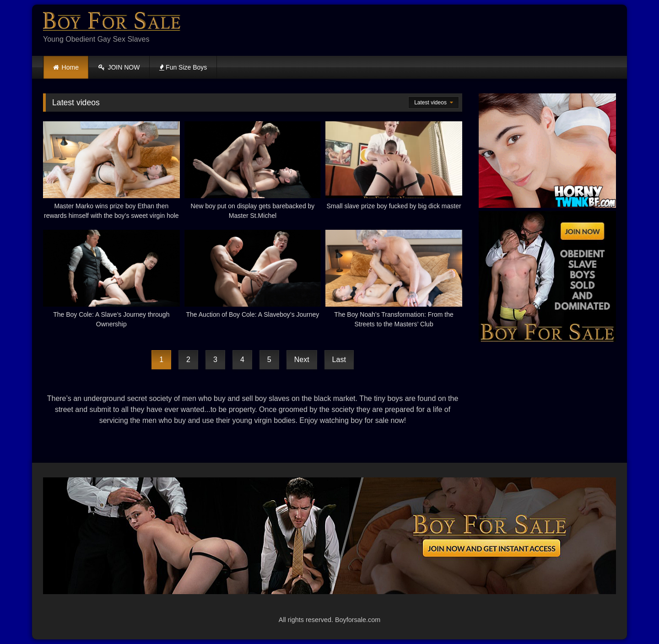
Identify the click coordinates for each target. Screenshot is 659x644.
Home (70, 67)
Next (302, 360)
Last (339, 360)
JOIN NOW (119, 67)
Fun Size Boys (183, 67)
